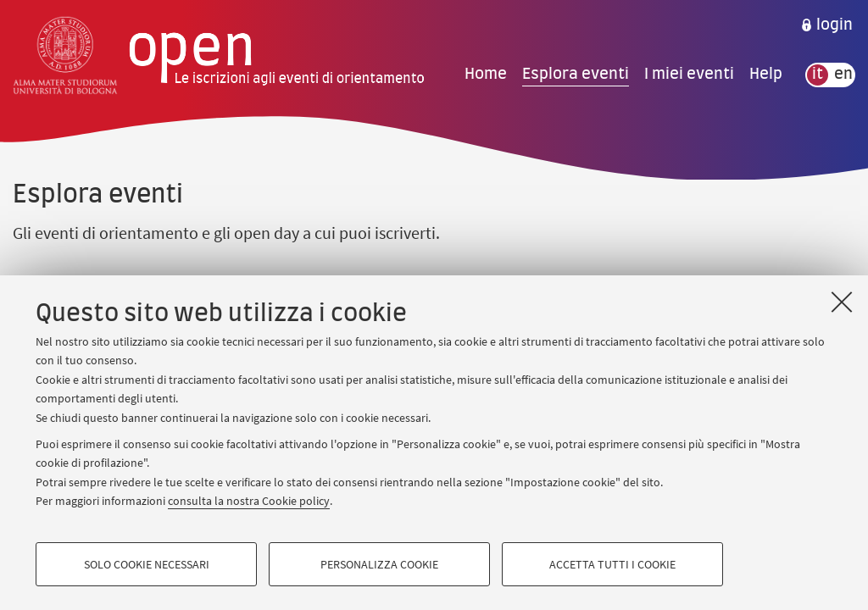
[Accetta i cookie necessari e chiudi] (842, 302)
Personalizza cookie (379, 564)
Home (486, 75)
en (843, 75)
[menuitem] (826, 25)
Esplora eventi (576, 75)
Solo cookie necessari (147, 564)
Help (766, 75)
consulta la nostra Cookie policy (249, 501)
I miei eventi (689, 75)
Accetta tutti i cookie (612, 564)
